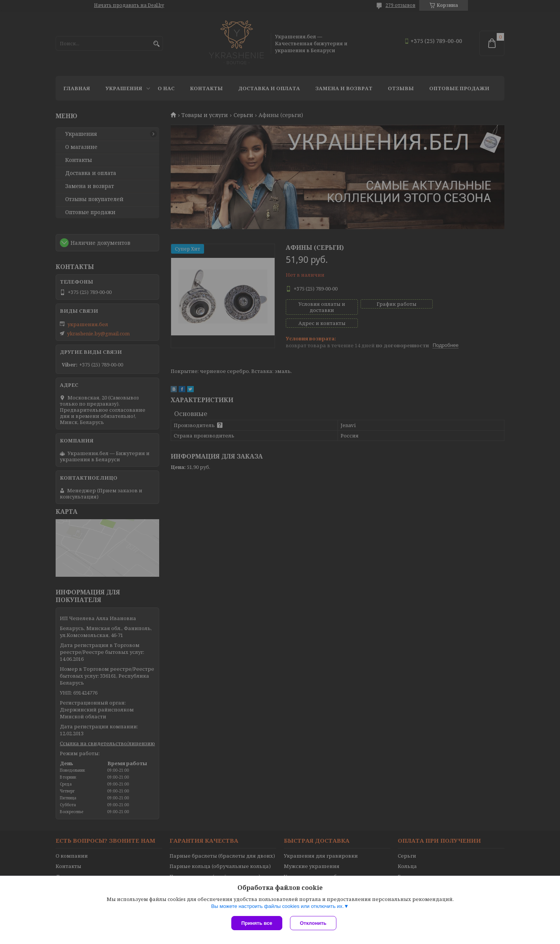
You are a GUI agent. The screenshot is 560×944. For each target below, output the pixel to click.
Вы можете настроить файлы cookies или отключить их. (277, 906)
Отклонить (313, 923)
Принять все (257, 923)
